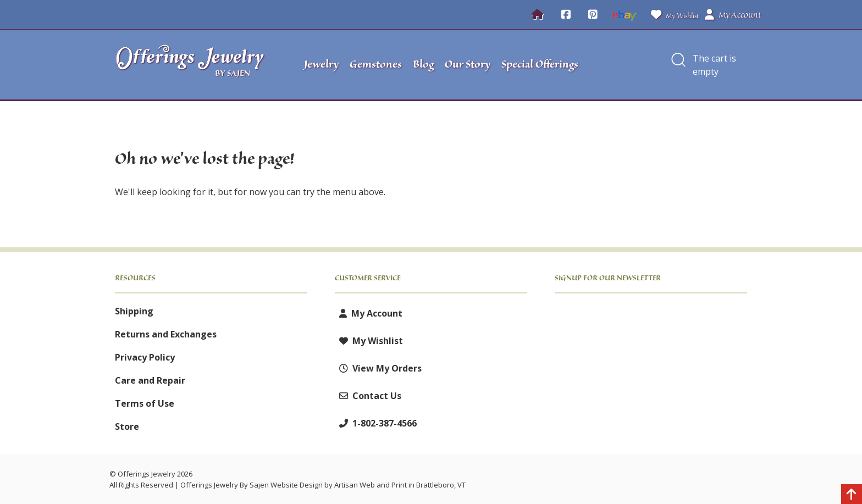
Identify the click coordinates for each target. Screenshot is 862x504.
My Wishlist (673, 15)
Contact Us (368, 396)
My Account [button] (733, 15)
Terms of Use (145, 403)
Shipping (134, 311)
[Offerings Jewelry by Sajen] (194, 65)
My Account (369, 313)
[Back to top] (852, 496)
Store (127, 427)
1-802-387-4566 (376, 423)
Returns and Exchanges (166, 334)
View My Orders (378, 368)
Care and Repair (150, 380)
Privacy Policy (145, 357)
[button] (679, 65)
